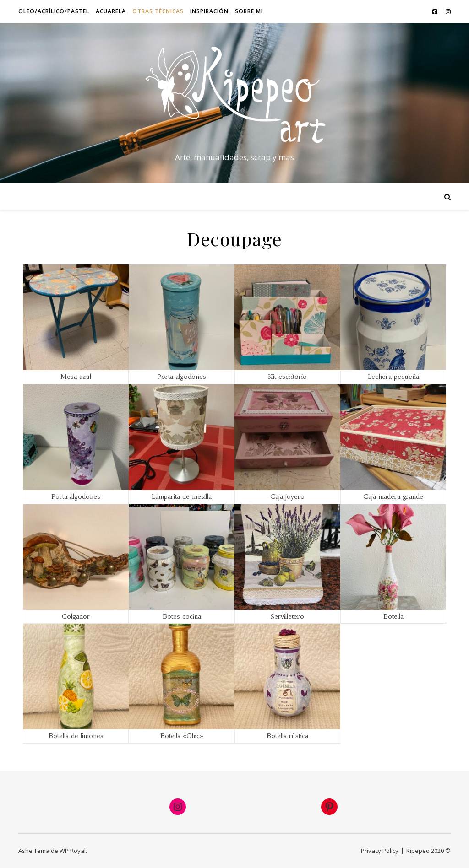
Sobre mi (249, 11)
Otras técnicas (158, 11)
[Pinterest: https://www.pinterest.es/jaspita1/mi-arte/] (329, 807)
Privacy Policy (380, 851)
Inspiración (209, 11)
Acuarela (111, 11)
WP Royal (73, 851)
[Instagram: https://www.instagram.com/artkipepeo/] (178, 807)
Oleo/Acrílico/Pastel (54, 11)
